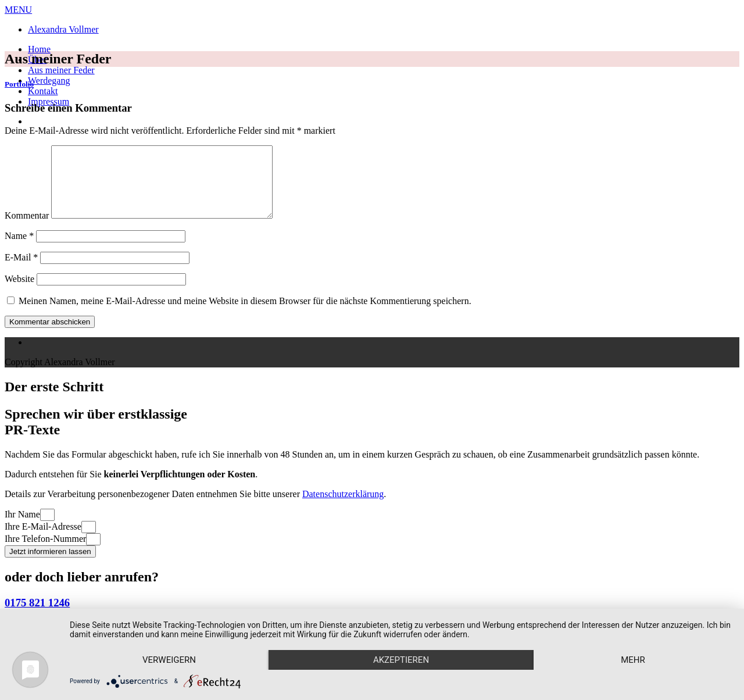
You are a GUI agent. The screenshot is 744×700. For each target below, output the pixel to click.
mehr (633, 660)
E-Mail (21, 271)
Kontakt (43, 91)
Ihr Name (22, 528)
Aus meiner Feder (61, 70)
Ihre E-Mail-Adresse (43, 540)
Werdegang (49, 81)
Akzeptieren (401, 660)
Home (39, 49)
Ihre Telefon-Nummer (45, 553)
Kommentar (27, 229)
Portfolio (19, 84)
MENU (18, 10)
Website (19, 293)
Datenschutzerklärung (343, 508)
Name (19, 250)
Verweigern (169, 660)
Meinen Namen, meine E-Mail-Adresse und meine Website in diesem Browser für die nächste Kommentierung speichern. (245, 315)
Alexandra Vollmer (63, 29)
